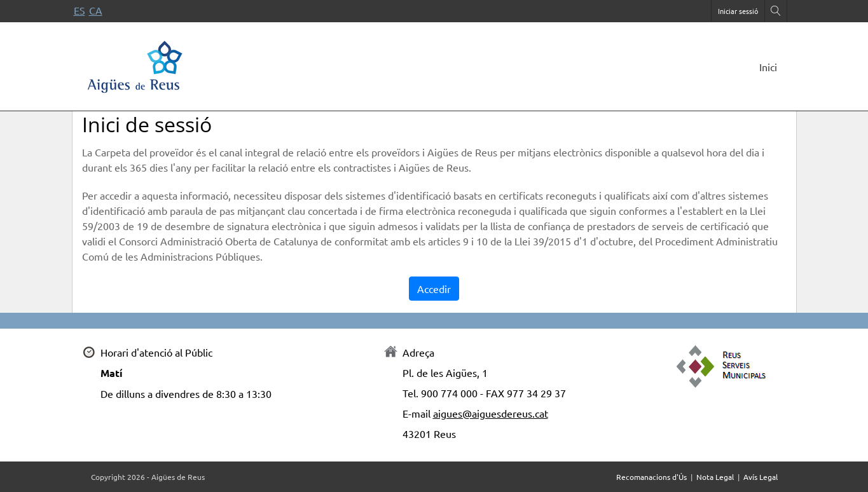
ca (96, 10)
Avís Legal (761, 477)
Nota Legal (715, 477)
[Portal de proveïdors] (135, 65)
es (79, 10)
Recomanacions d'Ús (651, 477)
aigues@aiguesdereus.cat (491, 413)
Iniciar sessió (738, 11)
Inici (768, 67)
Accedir (434, 289)
